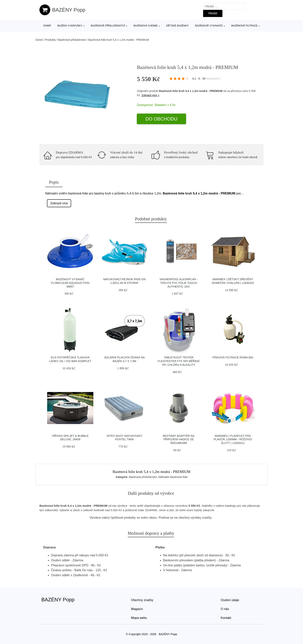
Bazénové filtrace (244, 26)
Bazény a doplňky (70, 26)
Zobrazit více (59, 203)
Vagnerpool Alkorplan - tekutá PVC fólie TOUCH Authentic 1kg (179, 283)
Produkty (50, 40)
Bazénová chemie (146, 26)
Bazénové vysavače (209, 26)
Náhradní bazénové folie (173, 477)
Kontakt (226, 618)
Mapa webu (139, 618)
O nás (225, 609)
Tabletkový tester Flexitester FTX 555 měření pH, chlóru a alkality (179, 361)
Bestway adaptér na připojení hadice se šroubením (179, 439)
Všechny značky (142, 600)
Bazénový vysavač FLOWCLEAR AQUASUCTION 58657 (70, 283)
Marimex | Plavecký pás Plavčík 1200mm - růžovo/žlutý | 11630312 (233, 439)
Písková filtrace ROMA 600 (233, 357)
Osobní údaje (230, 600)
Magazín (137, 609)
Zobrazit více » (151, 95)
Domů (47, 26)
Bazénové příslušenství (108, 26)
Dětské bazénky (177, 26)
